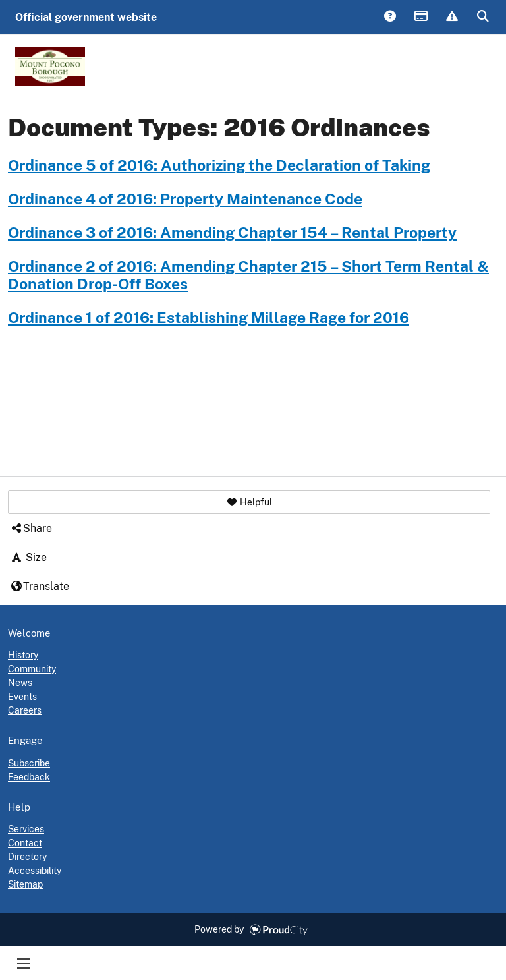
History (23, 655)
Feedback (29, 777)
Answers (389, 17)
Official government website (86, 17)
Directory (27, 857)
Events (22, 697)
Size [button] (28, 557)
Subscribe (29, 763)
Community (32, 669)
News (20, 683)
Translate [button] (40, 586)
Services (26, 829)
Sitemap (25, 884)
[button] (249, 502)
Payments (420, 17)
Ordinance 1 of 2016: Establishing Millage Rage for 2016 (209, 318)
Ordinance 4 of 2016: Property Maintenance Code (185, 199)
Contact (25, 843)
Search (482, 17)
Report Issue (451, 17)
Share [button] (31, 528)
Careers (25, 710)
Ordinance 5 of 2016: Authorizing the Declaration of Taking (219, 165)
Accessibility (35, 871)
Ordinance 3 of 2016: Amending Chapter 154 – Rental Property (232, 233)
